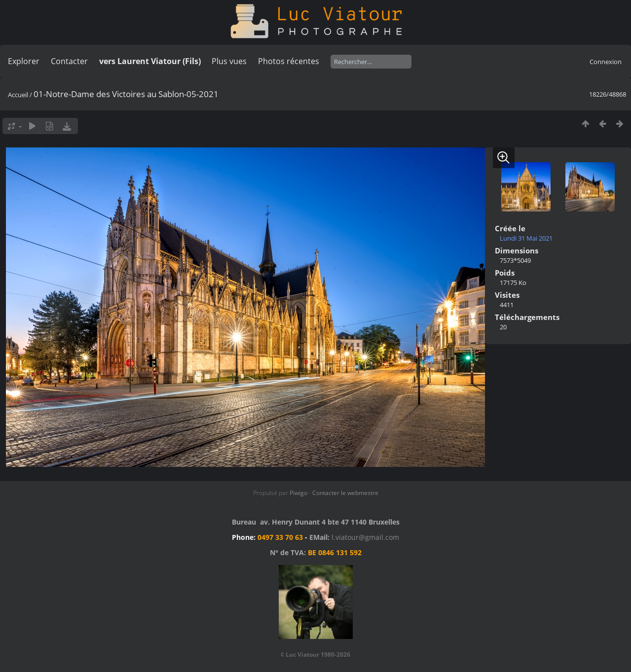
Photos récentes (289, 61)
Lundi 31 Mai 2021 (526, 238)
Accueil (18, 95)
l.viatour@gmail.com (365, 537)
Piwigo (298, 493)
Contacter (69, 61)
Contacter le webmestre (345, 493)
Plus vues (229, 61)
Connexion (606, 62)
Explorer (24, 61)
